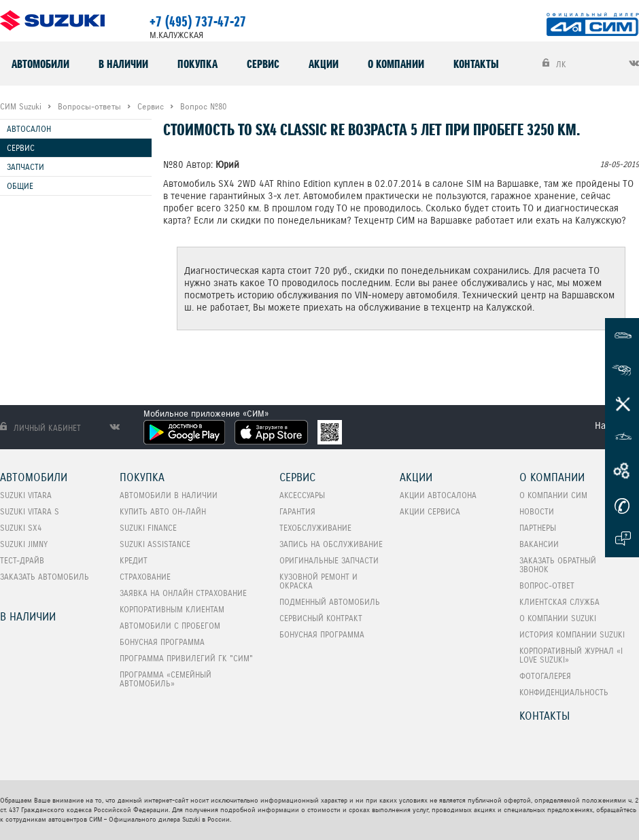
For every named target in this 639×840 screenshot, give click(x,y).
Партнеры (538, 528)
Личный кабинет (40, 427)
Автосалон (29, 129)
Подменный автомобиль (330, 602)
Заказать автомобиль (45, 577)
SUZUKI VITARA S (30, 511)
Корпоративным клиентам (172, 609)
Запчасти (25, 167)
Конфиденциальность (564, 692)
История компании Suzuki (572, 634)
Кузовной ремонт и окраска (318, 581)
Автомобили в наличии (169, 495)
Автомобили (40, 64)
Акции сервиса (430, 511)
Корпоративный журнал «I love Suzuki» (571, 655)
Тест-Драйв (22, 560)
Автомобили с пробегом (170, 626)
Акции (324, 64)
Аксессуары (302, 495)
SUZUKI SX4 (21, 528)
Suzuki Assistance (155, 544)
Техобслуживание (315, 528)
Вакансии (539, 544)
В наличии (123, 64)
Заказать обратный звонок (558, 565)
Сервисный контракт (321, 618)
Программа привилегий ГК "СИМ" (186, 658)
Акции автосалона (438, 495)
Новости (537, 511)
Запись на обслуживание (331, 544)
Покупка (197, 64)
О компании (396, 64)
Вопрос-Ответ (547, 585)
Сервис (263, 64)
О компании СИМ (553, 495)
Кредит (134, 560)
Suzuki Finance (148, 528)
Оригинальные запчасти (329, 560)
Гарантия (297, 511)
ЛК (554, 64)
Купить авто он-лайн (163, 511)
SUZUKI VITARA (26, 495)
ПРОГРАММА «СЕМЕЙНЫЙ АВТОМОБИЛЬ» (166, 679)
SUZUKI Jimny (24, 544)
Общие (20, 186)
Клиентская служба (559, 602)
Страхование (145, 577)
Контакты (476, 64)
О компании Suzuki (558, 618)
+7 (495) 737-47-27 (198, 22)
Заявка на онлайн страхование (183, 593)
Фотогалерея (545, 676)
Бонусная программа (162, 642)
